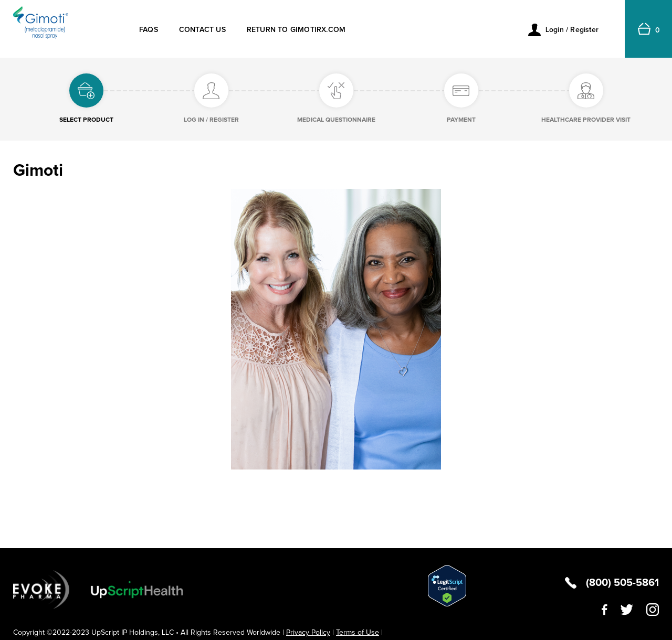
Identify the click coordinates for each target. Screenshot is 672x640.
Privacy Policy (308, 633)
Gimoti (38, 171)
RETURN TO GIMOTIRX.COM (296, 30)
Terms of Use (358, 633)
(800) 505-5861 (622, 583)
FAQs (149, 30)
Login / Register (572, 30)
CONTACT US (202, 30)
